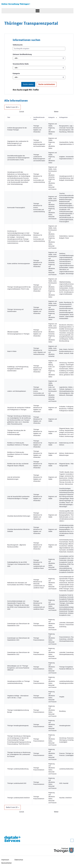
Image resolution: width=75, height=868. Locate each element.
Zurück (22, 112)
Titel (9, 117)
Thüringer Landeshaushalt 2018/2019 (18, 798)
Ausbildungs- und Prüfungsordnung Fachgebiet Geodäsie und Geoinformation (18, 369)
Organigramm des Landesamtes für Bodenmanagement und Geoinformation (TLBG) (18, 143)
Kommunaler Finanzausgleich (16, 208)
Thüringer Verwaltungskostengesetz (18, 726)
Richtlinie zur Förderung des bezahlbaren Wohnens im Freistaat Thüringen (18, 454)
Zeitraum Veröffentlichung (22, 54)
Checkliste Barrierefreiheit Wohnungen (19, 516)
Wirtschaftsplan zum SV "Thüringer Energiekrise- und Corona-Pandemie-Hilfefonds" (18, 668)
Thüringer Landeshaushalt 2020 (17, 783)
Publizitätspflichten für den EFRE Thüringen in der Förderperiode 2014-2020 (18, 564)
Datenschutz (19, 860)
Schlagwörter (63, 117)
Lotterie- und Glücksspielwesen (17, 391)
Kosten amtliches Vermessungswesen (19, 264)
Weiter (56, 112)
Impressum (5, 860)
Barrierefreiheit (6, 863)
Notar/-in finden (12, 351)
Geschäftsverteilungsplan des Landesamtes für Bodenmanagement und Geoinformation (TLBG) (18, 158)
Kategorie (16, 74)
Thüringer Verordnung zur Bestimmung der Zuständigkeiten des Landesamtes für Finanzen (19, 754)
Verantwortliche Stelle (21, 64)
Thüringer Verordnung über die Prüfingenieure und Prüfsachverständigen (16, 432)
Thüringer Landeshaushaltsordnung (18, 769)
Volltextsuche (18, 45)
